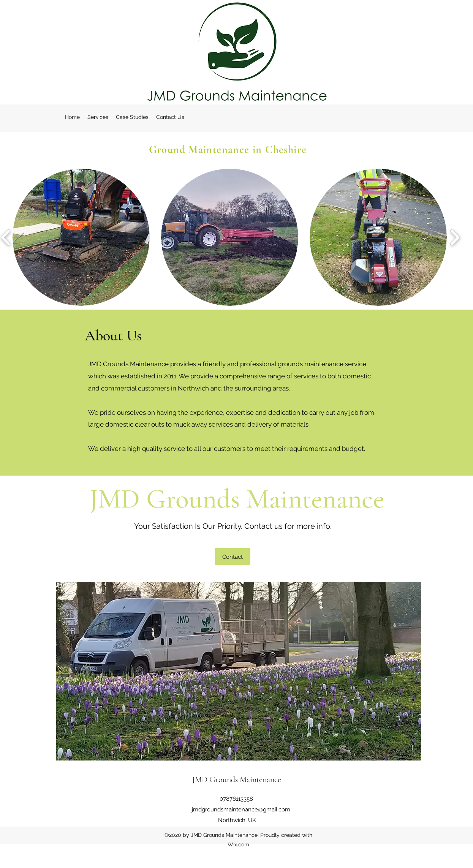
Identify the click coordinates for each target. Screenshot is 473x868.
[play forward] (455, 237)
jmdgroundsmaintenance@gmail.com (241, 810)
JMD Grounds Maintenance (237, 779)
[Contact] (233, 557)
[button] (81, 237)
